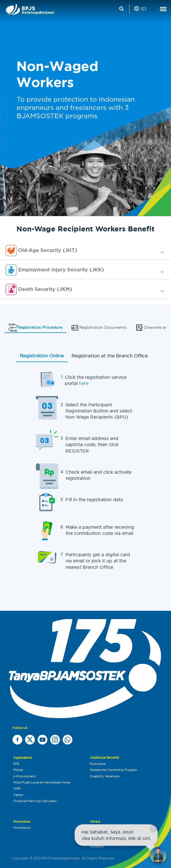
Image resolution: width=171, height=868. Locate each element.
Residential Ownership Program (113, 770)
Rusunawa (98, 764)
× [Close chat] (154, 828)
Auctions (97, 846)
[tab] (85, 251)
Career (18, 795)
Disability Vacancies (105, 776)
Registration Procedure (36, 328)
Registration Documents (99, 328)
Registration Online (42, 356)
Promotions (22, 828)
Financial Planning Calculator (35, 801)
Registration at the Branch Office (110, 356)
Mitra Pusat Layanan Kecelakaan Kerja (42, 782)
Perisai (18, 770)
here (84, 383)
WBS (17, 788)
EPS (16, 764)
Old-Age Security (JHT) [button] (41, 251)
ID (140, 9)
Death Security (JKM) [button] (39, 290)
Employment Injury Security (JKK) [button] (55, 270)
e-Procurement (25, 776)
